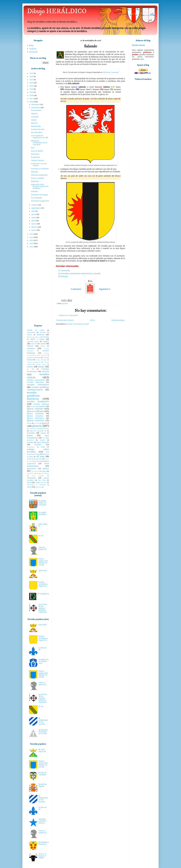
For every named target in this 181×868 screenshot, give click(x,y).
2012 (32, 244)
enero (34, 230)
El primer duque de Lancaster (42, 503)
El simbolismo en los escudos (43, 721)
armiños (43, 332)
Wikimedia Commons (110, 72)
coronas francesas (33, 358)
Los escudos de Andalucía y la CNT (40, 137)
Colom (43, 346)
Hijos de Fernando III (38, 431)
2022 (32, 83)
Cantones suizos (33, 341)
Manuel (34, 123)
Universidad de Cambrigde (36, 485)
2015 (32, 234)
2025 (32, 73)
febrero (35, 227)
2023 (32, 80)
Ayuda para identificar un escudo (43, 732)
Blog (31, 45)
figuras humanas (35, 416)
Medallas (30, 442)
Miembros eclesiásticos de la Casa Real (39, 143)
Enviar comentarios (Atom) (78, 324)
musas (43, 447)
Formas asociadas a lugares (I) (43, 584)
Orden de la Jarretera (35, 459)
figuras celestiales (35, 414)
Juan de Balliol (37, 151)
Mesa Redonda (43, 442)
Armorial (33, 52)
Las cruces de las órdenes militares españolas (43, 608)
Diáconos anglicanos (39, 175)
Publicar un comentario (68, 315)
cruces (30, 367)
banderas (41, 335)
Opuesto (34, 113)
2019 (32, 92)
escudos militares (41, 404)
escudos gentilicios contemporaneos (38, 388)
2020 (32, 89)
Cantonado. (65, 271)
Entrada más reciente (65, 320)
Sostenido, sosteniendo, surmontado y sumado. (81, 274)
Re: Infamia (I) (43, 594)
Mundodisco (31, 447)
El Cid (41, 536)
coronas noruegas (41, 360)
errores (45, 371)
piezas (46, 468)
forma (29, 423)
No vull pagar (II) (42, 750)
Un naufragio (36, 198)
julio (33, 211)
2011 (32, 247)
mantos (42, 440)
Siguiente (104, 289)
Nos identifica (37, 132)
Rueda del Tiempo (43, 473)
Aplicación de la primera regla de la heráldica (40, 186)
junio (34, 214)
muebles (38, 445)
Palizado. (64, 276)
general (45, 423)
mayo (34, 218)
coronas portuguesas (34, 362)
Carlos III (34, 344)
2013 (32, 240)
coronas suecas (41, 364)
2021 (32, 86)
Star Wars (42, 480)
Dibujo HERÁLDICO (57, 11)
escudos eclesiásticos (38, 385)
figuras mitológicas (35, 418)
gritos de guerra (32, 429)
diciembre (36, 104)
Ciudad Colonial (38, 160)
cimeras (30, 346)
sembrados (31, 478)
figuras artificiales (35, 411)
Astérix (29, 335)
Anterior (77, 289)
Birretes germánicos (33, 337)
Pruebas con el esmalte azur (44, 661)
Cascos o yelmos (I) (42, 548)
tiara (29, 482)
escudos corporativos (36, 380)
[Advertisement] (38, 286)
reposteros (30, 473)
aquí (142, 59)
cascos (43, 344)
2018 (32, 95)
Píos (33, 148)
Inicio (93, 320)
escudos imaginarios (38, 401)
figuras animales (35, 409)
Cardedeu (35, 117)
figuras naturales (36, 420)
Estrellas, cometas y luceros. (42, 821)
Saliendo (35, 172)
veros (29, 487)
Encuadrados (36, 110)
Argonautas (31, 332)
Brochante (35, 154)
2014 (32, 237)
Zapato (34, 120)
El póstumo (35, 157)
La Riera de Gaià (38, 129)
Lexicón (33, 49)
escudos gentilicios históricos (33, 396)
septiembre (36, 208)
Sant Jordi (43, 570)
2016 (32, 102)
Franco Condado (38, 178)
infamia (43, 433)
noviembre (36, 108)
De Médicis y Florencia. (44, 843)
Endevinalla (36, 126)
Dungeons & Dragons (40, 195)
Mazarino (35, 181)
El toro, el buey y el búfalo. (42, 856)
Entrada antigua (118, 320)
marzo (34, 224)
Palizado (35, 191)
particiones (32, 469)
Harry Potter (44, 429)
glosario (65, 303)
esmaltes (42, 406)
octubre (35, 205)
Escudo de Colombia (43, 774)
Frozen (37, 423)
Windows (38, 487)
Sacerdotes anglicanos (40, 201)
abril (34, 221)
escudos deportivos (35, 382)
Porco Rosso (35, 471)
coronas (31, 348)
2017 (32, 99)
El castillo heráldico (42, 513)
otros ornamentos (38, 465)
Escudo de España (43, 785)
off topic (40, 456)
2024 (32, 77)
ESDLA (33, 407)
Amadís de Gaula (36, 330)
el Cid (30, 369)
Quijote (44, 471)
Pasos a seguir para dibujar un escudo (43, 562)
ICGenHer (31, 433)
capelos (46, 341)
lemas (30, 435)
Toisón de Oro (41, 482)
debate (41, 367)
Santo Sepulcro (38, 476)
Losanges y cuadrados (40, 169)
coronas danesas (41, 355)
